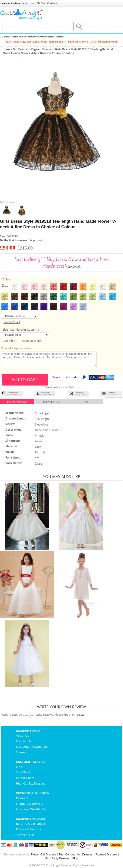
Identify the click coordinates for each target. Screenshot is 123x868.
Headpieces (61, 37)
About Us (23, 735)
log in (68, 715)
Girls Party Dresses (57, 858)
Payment (22, 798)
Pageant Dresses (47, 37)
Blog (75, 858)
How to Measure (30, 341)
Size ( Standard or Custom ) (20, 330)
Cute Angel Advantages (32, 747)
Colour (6, 279)
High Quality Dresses (31, 783)
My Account (29, 3)
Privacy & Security (28, 829)
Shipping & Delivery (30, 804)
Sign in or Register (10, 3)
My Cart (41, 3)
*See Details (73, 267)
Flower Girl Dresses (43, 854)
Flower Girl (34, 37)
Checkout (52, 3)
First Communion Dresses (76, 854)
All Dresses (5, 37)
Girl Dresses (21, 49)
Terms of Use (25, 835)
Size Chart (10, 341)
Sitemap (22, 752)
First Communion (19, 37)
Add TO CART (25, 380)
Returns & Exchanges (31, 824)
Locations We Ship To (31, 809)
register (81, 715)
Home (7, 49)
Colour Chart (12, 322)
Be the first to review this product (22, 240)
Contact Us (24, 741)
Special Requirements (16, 348)
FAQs (20, 767)
